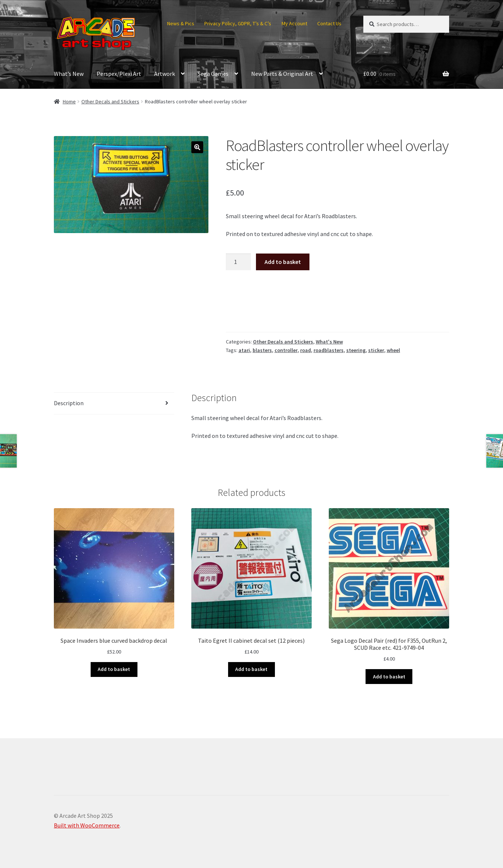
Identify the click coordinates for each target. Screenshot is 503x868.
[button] (197, 147)
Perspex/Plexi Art (119, 74)
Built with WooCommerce (87, 825)
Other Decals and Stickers (110, 101)
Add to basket (283, 262)
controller (286, 350)
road (306, 350)
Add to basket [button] (114, 669)
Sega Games (213, 74)
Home (69, 101)
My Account (294, 23)
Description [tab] (69, 403)
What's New (329, 342)
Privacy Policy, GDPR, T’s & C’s (238, 23)
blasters (262, 350)
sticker (376, 350)
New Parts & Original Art (282, 74)
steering (356, 350)
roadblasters (329, 350)
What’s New (69, 74)
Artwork (165, 74)
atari (244, 350)
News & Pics (181, 23)
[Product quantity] (238, 262)
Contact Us (329, 23)
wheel (393, 350)
